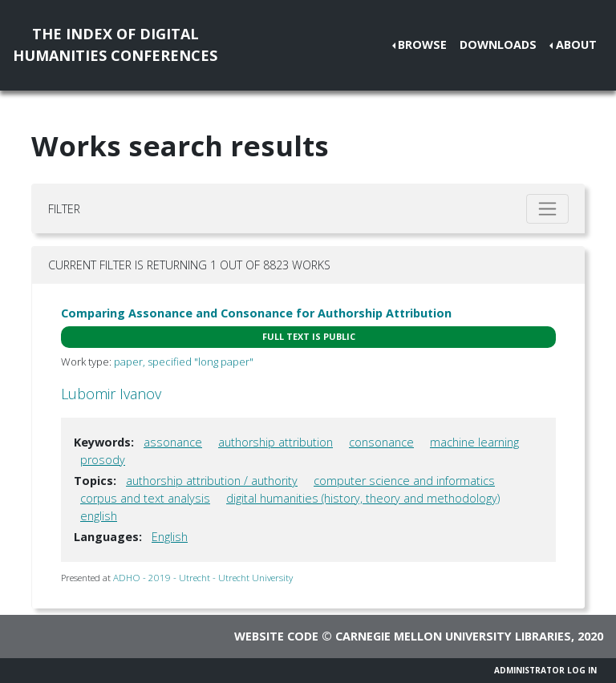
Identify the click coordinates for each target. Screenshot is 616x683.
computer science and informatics (404, 481)
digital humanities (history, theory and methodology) (363, 498)
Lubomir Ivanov (111, 394)
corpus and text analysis (145, 498)
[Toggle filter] (547, 209)
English (170, 537)
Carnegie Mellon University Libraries (453, 636)
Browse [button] (422, 44)
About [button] (576, 44)
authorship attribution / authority (212, 481)
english (99, 516)
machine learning (474, 442)
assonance (173, 442)
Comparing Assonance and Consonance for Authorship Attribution (256, 313)
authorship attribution (276, 442)
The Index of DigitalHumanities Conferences (115, 44)
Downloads (498, 44)
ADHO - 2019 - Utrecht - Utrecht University (203, 578)
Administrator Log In (545, 670)
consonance (381, 442)
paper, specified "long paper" (184, 362)
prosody (103, 460)
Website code (276, 636)
